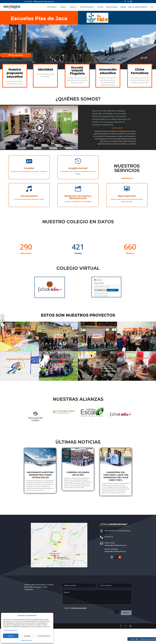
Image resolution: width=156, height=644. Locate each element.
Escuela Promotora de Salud (136, 362)
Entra (20, 366)
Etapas (63, 7)
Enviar (128, 610)
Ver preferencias (44, 636)
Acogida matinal (78, 168)
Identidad (45, 70)
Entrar (19, 337)
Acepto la (74, 606)
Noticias (100, 7)
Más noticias (78, 504)
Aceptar (11, 636)
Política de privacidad (79, 606)
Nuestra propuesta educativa (15, 73)
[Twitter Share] (2, 321)
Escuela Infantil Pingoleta (77, 71)
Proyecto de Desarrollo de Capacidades (19, 333)
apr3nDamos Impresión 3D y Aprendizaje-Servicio (137, 333)
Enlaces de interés (87, 7)
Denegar (27, 636)
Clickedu (123, 7)
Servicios (73, 7)
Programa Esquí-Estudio (19, 362)
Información (52, 7)
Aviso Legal (134, 639)
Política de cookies (26, 640)
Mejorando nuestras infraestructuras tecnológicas (40, 475)
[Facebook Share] (2, 316)
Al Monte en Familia (58, 362)
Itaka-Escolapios (112, 7)
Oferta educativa (16, 55)
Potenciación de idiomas (58, 333)
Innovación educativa (108, 71)
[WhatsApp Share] (2, 325)
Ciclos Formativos (140, 71)
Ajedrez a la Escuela (97, 362)
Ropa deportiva (88, 196)
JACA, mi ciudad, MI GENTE (138, 7)
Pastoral (97, 333)
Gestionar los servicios (11, 630)
